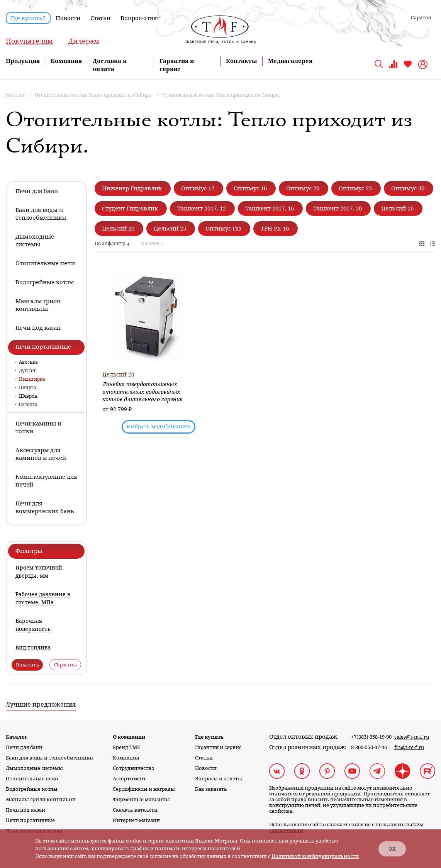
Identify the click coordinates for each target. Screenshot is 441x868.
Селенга (28, 405)
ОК (392, 849)
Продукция (23, 61)
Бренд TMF (126, 747)
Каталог (17, 737)
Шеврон (28, 396)
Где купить (209, 737)
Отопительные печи (32, 779)
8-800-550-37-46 (369, 747)
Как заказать (211, 789)
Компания (66, 61)
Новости (68, 18)
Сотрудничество (134, 768)
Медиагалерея (290, 61)
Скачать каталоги (135, 810)
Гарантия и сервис (218, 747)
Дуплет (27, 371)
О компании (129, 737)
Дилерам (84, 41)
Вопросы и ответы (219, 779)
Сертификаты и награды (144, 789)
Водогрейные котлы (32, 789)
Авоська (28, 362)
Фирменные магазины (141, 799)
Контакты (242, 61)
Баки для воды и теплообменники (49, 758)
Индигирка (32, 379)
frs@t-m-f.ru (409, 747)
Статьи (100, 18)
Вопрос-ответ (140, 18)
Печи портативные (30, 820)
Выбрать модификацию (159, 426)
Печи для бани (24, 747)
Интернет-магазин (136, 820)
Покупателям (29, 41)
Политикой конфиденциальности (315, 856)
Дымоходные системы (34, 768)
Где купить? (28, 18)
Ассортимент (129, 779)
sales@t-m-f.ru (412, 737)
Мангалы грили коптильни (41, 799)
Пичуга (28, 388)
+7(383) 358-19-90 (371, 737)
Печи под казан (25, 810)
